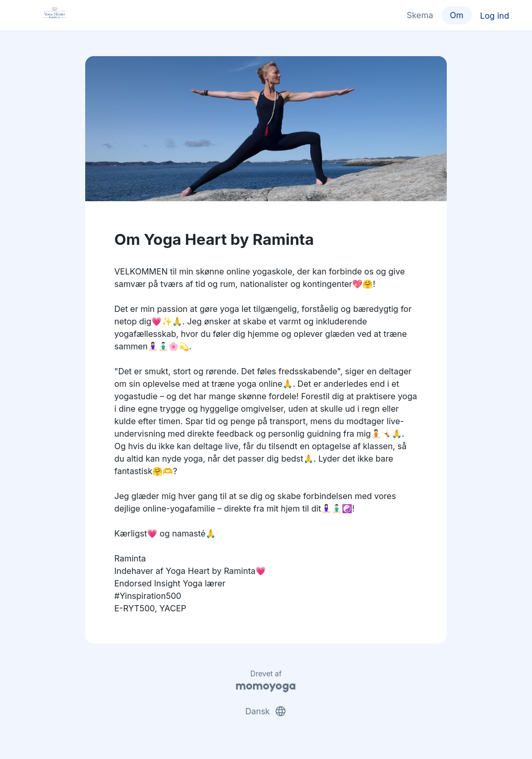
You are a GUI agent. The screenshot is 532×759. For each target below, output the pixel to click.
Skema (420, 15)
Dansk (266, 711)
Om (457, 15)
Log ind (495, 16)
